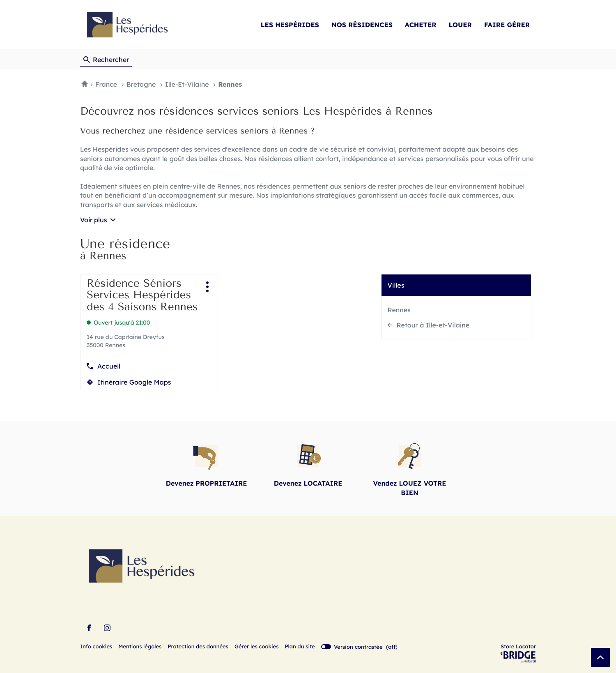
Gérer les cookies (256, 647)
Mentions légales (140, 647)
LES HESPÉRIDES (290, 25)
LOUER (460, 25)
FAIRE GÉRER (507, 25)
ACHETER (421, 25)
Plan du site (300, 647)
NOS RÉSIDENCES (362, 25)
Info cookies (96, 647)
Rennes (399, 310)
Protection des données (198, 647)
